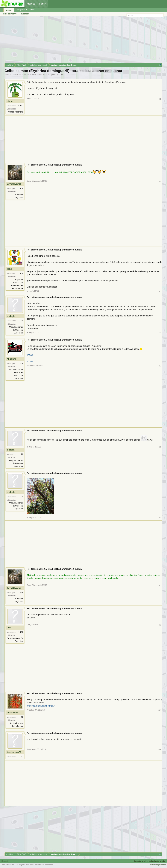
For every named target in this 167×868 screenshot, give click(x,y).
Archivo (9, 10)
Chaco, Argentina (16, 112)
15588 (30, 355)
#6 (160, 447)
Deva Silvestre (14, 184)
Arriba (163, 861)
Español (5, 861)
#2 (160, 181)
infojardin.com (24, 865)
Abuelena (11, 359)
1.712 (21, 632)
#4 (160, 332)
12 (22, 717)
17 (22, 757)
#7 (160, 518)
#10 (159, 710)
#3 (160, 291)
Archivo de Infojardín (151, 861)
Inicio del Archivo (10, 14)
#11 (160, 749)
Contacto (137, 861)
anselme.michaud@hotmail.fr (41, 706)
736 (22, 273)
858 (22, 363)
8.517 (21, 106)
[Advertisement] (83, 41)
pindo (53, 74)
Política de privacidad (158, 865)
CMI (9, 628)
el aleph (11, 316)
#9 (160, 625)
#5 (160, 366)
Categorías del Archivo (26, 10)
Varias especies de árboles (25, 74)
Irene (9, 269)
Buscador (25, 14)
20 (22, 321)
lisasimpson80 (14, 752)
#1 (160, 99)
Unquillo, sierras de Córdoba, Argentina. (16, 330)
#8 (160, 585)
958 (22, 188)
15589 (30, 361)
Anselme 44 (13, 713)
